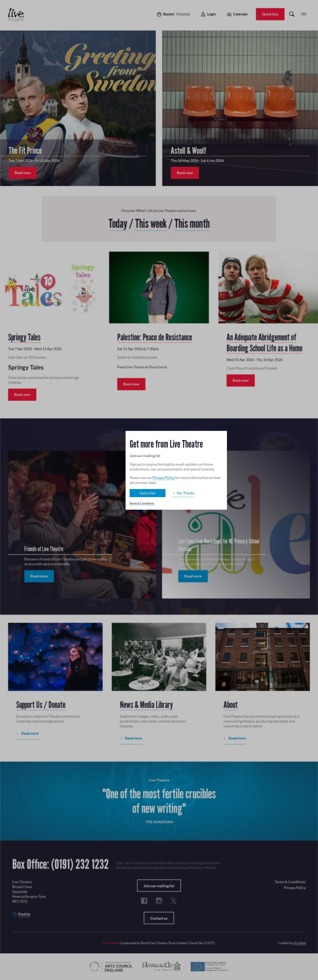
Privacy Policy (164, 478)
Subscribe (148, 493)
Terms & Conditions (142, 503)
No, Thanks (186, 493)
